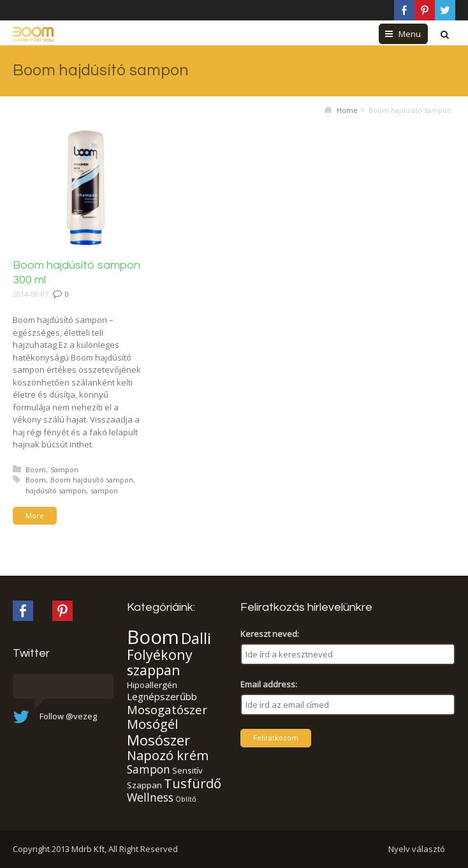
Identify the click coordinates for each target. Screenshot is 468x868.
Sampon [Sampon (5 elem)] (149, 769)
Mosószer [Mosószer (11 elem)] (158, 740)
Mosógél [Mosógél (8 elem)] (152, 724)
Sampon (64, 469)
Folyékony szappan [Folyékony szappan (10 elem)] (160, 662)
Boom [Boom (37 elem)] (153, 637)
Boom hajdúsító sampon (92, 480)
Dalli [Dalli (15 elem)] (196, 638)
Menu (410, 34)
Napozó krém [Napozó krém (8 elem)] (168, 755)
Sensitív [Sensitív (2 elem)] (187, 770)
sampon (104, 490)
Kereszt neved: (270, 634)
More (35, 515)
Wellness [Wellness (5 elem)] (150, 797)
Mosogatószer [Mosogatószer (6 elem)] (167, 709)
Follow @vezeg (68, 716)
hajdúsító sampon (56, 490)
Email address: (269, 684)
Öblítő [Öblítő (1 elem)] (186, 799)
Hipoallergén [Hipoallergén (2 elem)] (152, 685)
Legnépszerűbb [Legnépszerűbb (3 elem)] (162, 696)
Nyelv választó (417, 849)
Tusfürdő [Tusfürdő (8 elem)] (193, 783)
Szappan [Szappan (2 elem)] (144, 785)
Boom (36, 469)
